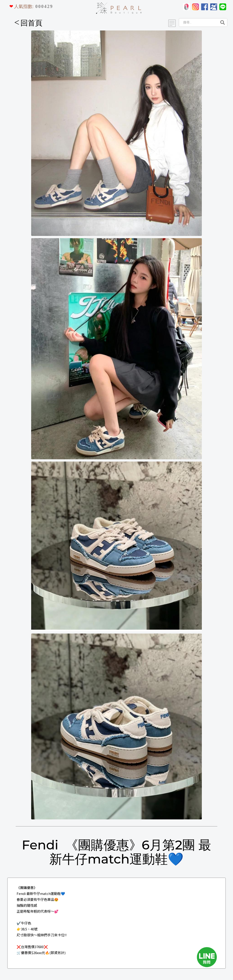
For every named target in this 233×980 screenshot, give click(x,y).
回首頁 (28, 23)
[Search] (198, 23)
